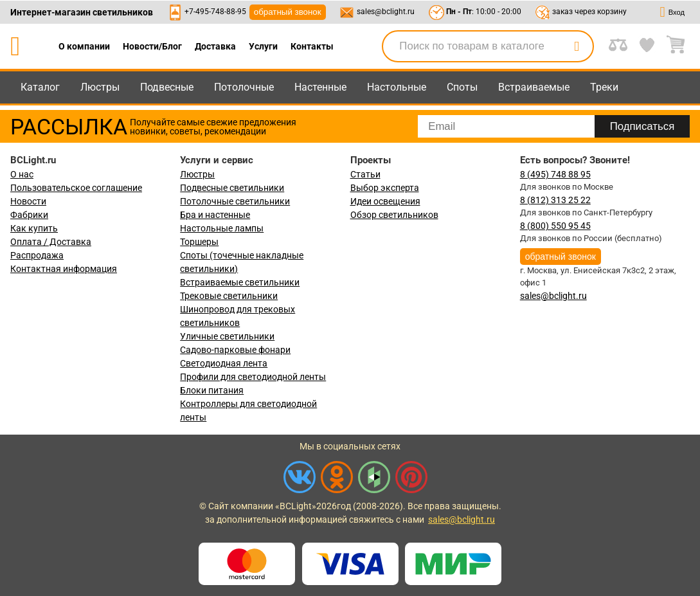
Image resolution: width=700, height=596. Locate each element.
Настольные (397, 87)
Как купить (34, 228)
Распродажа (37, 255)
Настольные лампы (222, 228)
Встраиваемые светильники (240, 282)
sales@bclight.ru (386, 12)
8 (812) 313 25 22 (555, 200)
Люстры (100, 87)
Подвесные (167, 87)
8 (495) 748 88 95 (555, 174)
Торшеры (199, 242)
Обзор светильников (394, 215)
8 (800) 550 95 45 (555, 226)
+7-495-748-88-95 (215, 12)
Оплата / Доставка (51, 242)
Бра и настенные (215, 215)
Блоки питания (212, 390)
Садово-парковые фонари (235, 350)
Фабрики (29, 215)
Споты (462, 87)
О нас (22, 174)
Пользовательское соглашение (76, 188)
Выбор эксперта (385, 188)
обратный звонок (288, 12)
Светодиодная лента (224, 363)
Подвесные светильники (232, 188)
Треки (604, 87)
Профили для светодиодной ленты (253, 377)
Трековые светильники (229, 296)
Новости (28, 201)
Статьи (365, 174)
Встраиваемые (534, 87)
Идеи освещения (385, 201)
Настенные (320, 87)
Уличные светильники (227, 336)
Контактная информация (64, 269)
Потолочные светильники (235, 201)
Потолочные (244, 87)
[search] (577, 46)
